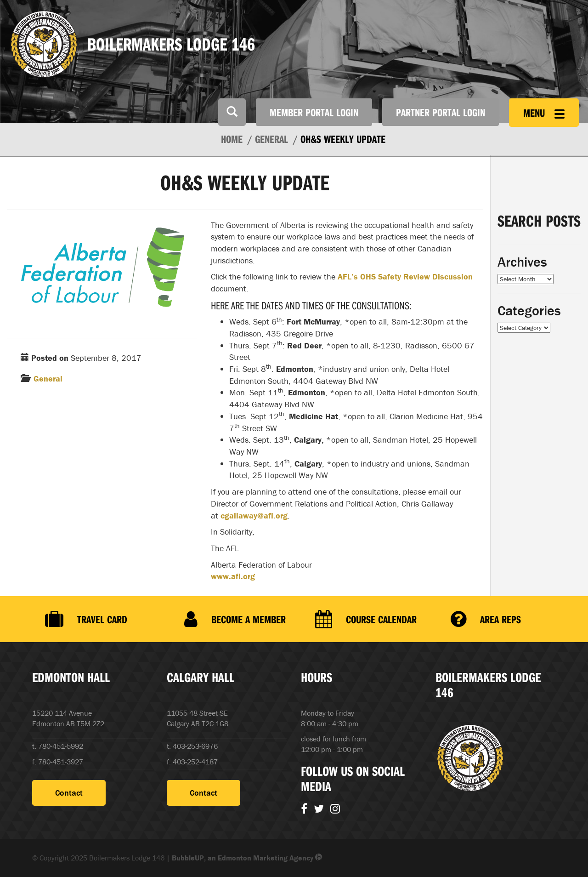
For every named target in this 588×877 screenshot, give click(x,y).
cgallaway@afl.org (254, 515)
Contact (69, 793)
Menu (544, 113)
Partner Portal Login (441, 112)
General (48, 379)
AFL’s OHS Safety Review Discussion (405, 276)
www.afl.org (233, 576)
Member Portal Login (314, 112)
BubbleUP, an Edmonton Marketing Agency (247, 858)
